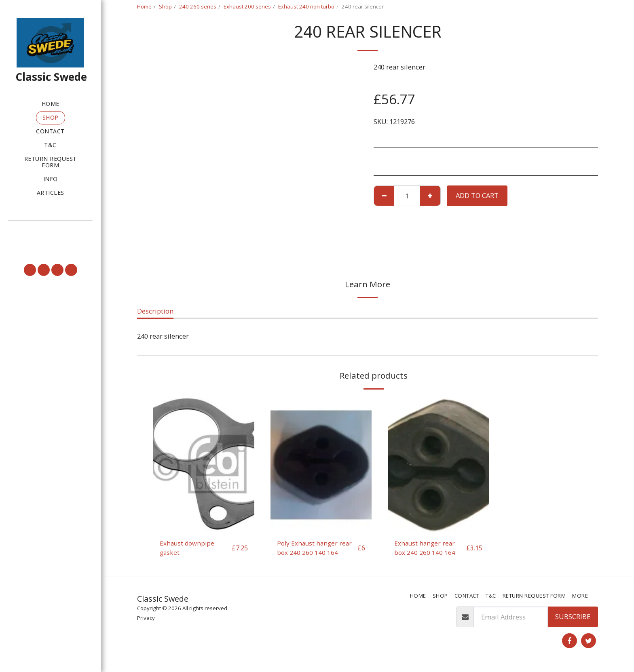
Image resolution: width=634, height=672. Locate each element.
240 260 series (198, 6)
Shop (165, 6)
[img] (204, 465)
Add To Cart (477, 195)
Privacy (146, 619)
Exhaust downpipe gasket (189, 548)
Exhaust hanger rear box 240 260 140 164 (426, 548)
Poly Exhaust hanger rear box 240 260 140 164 (316, 548)
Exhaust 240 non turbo (306, 6)
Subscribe (573, 618)
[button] (50, 232)
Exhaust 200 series (247, 6)
